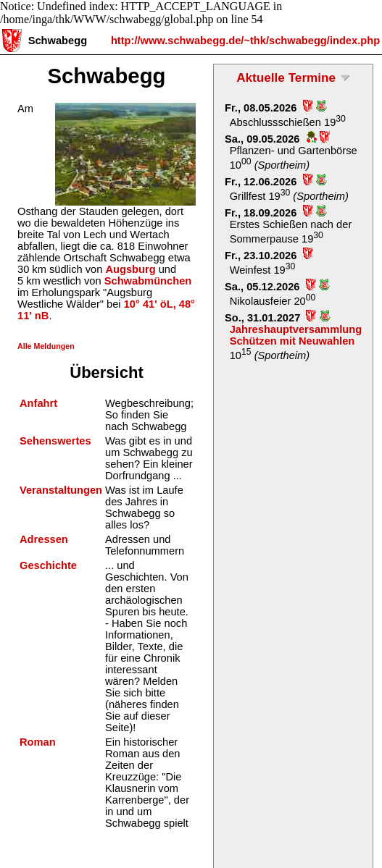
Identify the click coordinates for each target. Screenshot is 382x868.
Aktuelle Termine (286, 77)
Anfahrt (38, 403)
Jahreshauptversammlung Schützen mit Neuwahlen (296, 335)
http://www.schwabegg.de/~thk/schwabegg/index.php (245, 41)
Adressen (44, 539)
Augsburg (130, 269)
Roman (38, 742)
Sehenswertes (55, 441)
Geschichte (48, 565)
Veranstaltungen (61, 490)
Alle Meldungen (46, 346)
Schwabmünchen (148, 281)
